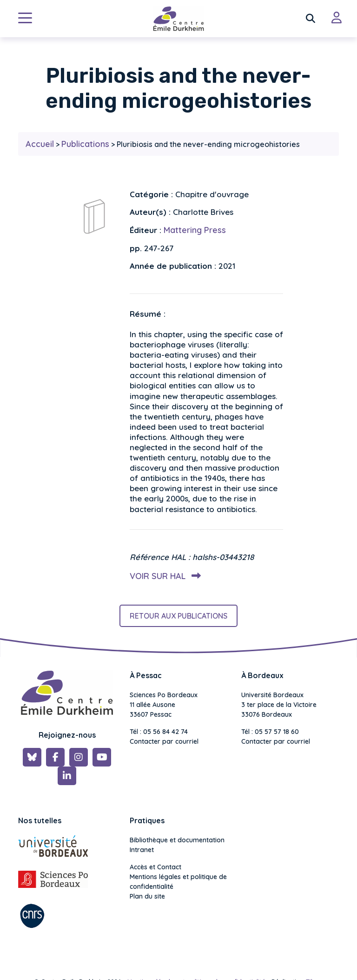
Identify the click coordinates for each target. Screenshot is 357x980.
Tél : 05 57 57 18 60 (270, 732)
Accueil (40, 144)
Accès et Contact (155, 867)
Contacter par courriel (164, 741)
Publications (85, 144)
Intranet (142, 850)
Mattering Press (195, 230)
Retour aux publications (178, 616)
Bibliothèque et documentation (177, 840)
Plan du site (147, 896)
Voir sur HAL (163, 576)
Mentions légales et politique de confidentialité (178, 882)
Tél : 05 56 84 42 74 (159, 732)
